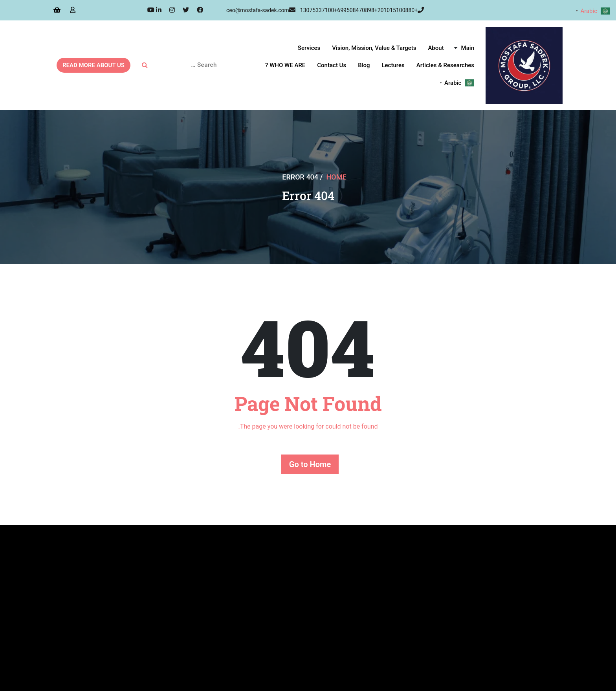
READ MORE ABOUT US (93, 65)
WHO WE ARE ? (285, 65)
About (436, 48)
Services (309, 48)
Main (468, 48)
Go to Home (310, 464)
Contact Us (332, 65)
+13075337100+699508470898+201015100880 (362, 10)
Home (336, 177)
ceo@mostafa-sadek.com (261, 10)
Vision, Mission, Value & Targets (374, 48)
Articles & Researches (445, 65)
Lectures (393, 65)
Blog (364, 65)
